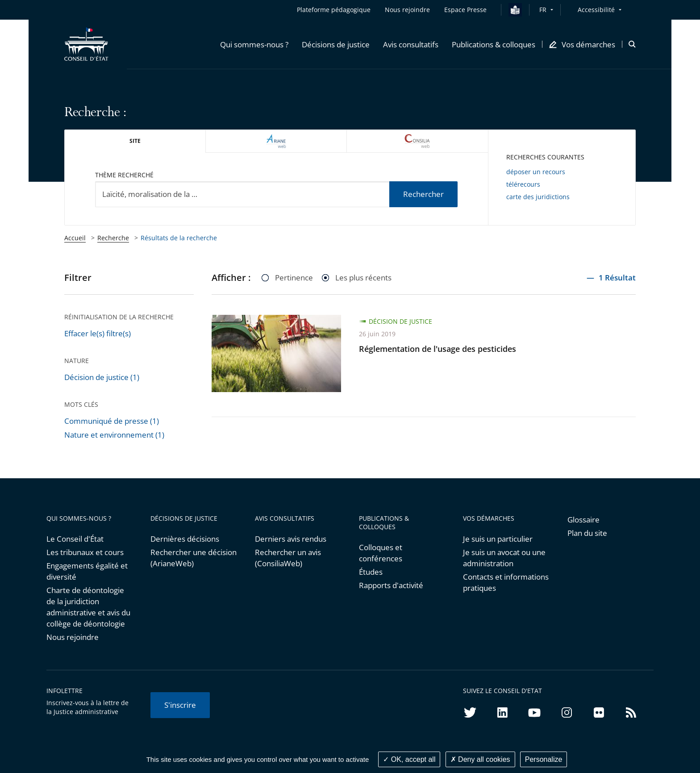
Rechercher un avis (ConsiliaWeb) (288, 558)
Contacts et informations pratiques (506, 582)
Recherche (113, 238)
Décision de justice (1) (102, 377)
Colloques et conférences (381, 553)
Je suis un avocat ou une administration (504, 558)
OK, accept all (409, 759)
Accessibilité (596, 10)
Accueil (75, 238)
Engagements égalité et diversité (87, 571)
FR (543, 10)
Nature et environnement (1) (114, 435)
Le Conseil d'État (75, 539)
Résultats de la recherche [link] (179, 238)
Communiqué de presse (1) (112, 421)
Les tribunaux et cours (85, 552)
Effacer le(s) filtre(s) (98, 333)
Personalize (544, 759)
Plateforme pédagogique (334, 10)
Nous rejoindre (73, 637)
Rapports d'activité (391, 585)
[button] (254, 44)
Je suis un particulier (498, 539)
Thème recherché (124, 175)
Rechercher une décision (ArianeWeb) (194, 558)
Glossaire (583, 520)
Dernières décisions (185, 539)
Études (371, 572)
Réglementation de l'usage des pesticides (437, 349)
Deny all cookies (480, 759)
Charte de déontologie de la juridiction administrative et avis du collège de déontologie (88, 607)
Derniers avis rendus (291, 539)
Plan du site (587, 533)
